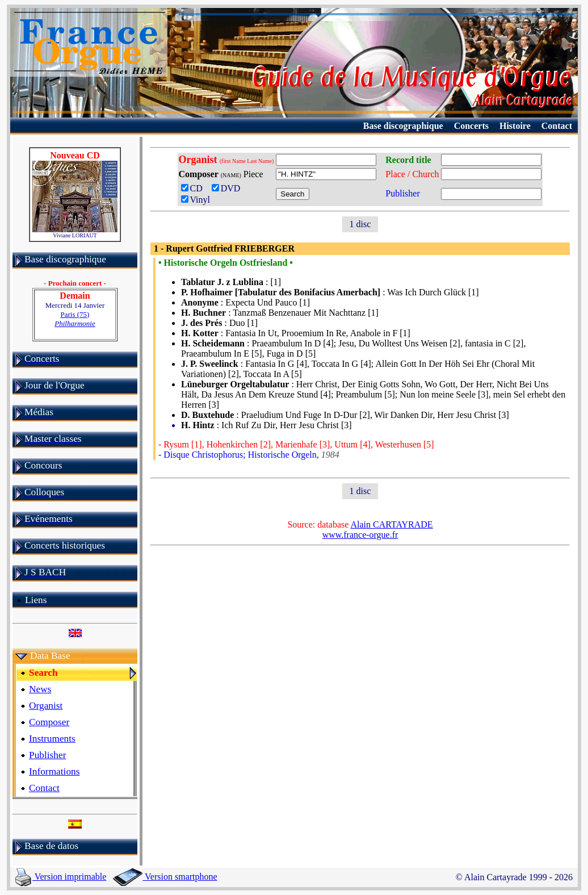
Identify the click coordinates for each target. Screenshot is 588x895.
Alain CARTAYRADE (391, 524)
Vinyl (196, 200)
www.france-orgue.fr (360, 535)
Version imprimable (61, 877)
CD (194, 188)
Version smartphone (165, 877)
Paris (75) (75, 319)
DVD (228, 188)
